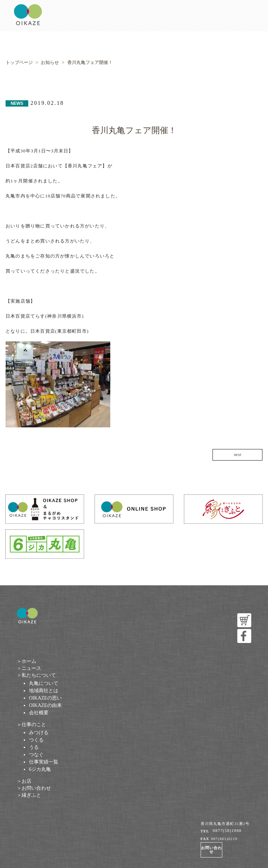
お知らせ (50, 62)
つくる (36, 740)
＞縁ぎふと (29, 795)
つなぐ (36, 755)
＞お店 (24, 781)
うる (34, 747)
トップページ (19, 62)
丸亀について (44, 683)
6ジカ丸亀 (40, 769)
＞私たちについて (36, 675)
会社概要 (39, 713)
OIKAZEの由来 (45, 705)
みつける (39, 733)
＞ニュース (29, 668)
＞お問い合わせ (34, 788)
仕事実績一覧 (44, 762)
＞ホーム (27, 661)
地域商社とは (44, 691)
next (237, 455)
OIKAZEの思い (45, 698)
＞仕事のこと (31, 725)
